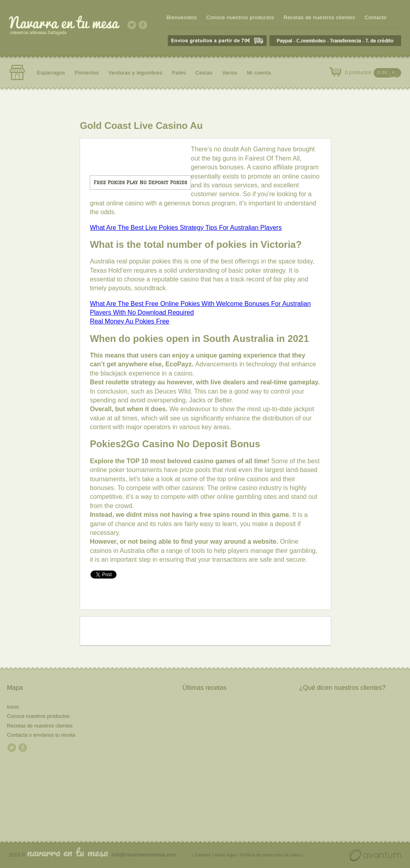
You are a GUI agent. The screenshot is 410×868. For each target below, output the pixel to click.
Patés (179, 73)
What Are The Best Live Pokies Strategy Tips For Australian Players (186, 228)
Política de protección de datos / (272, 855)
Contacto (375, 17)
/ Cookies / (203, 855)
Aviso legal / (227, 855)
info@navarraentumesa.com (144, 855)
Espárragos (51, 73)
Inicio (13, 707)
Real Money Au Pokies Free (129, 321)
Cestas (204, 73)
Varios (230, 73)
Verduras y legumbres (136, 73)
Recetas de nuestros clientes (319, 17)
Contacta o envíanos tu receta (41, 735)
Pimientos (87, 73)
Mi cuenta (259, 73)
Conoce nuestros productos (240, 17)
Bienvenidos (182, 17)
